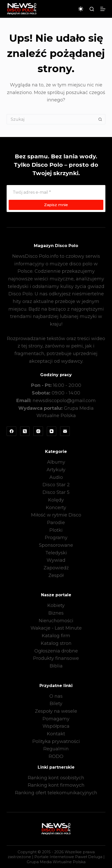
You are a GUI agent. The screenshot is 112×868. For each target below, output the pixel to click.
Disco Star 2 (56, 485)
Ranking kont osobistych (56, 778)
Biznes (56, 613)
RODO (56, 756)
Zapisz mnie (56, 205)
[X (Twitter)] (25, 431)
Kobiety (56, 605)
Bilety (56, 704)
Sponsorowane (56, 545)
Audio (56, 477)
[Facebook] (11, 431)
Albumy (56, 462)
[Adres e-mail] (56, 192)
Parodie (56, 523)
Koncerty (56, 508)
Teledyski (56, 553)
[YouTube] (52, 431)
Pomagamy (56, 719)
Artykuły (56, 470)
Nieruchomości (56, 621)
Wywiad (56, 560)
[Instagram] (38, 431)
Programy (56, 538)
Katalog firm (56, 636)
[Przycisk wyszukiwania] (100, 119)
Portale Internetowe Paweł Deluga (68, 857)
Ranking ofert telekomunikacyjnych (56, 793)
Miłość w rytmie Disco (56, 515)
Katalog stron (56, 643)
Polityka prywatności (56, 741)
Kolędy (56, 500)
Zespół (56, 575)
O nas (56, 696)
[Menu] (103, 9)
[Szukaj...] (51, 119)
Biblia (56, 666)
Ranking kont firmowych (56, 785)
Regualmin (56, 749)
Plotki (56, 530)
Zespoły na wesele (56, 711)
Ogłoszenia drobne (56, 651)
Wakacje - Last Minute (56, 628)
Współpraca (56, 726)
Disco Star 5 (56, 492)
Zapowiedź (56, 568)
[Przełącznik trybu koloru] (81, 9)
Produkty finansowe (56, 658)
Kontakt (56, 734)
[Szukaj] (92, 9)
